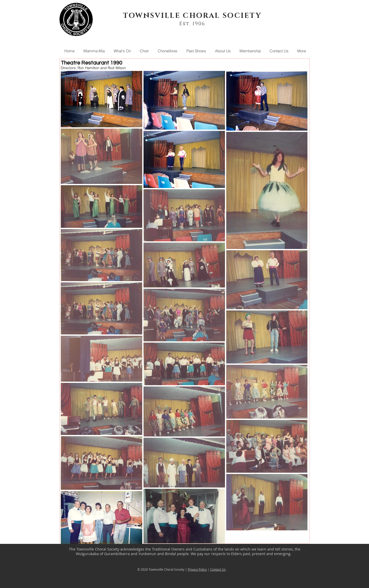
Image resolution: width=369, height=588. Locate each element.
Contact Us (218, 569)
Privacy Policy (197, 569)
